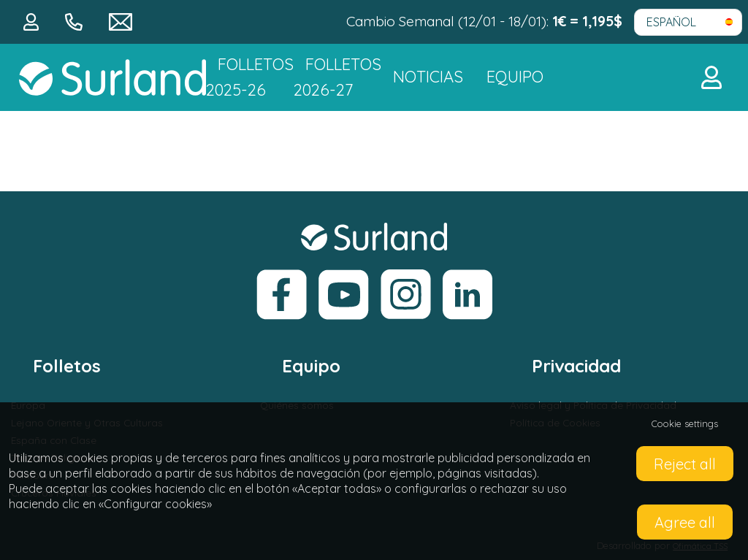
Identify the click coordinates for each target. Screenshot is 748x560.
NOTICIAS (428, 77)
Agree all (685, 522)
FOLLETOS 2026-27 (337, 77)
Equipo (515, 77)
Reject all (685, 464)
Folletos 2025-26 (250, 77)
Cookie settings (685, 423)
